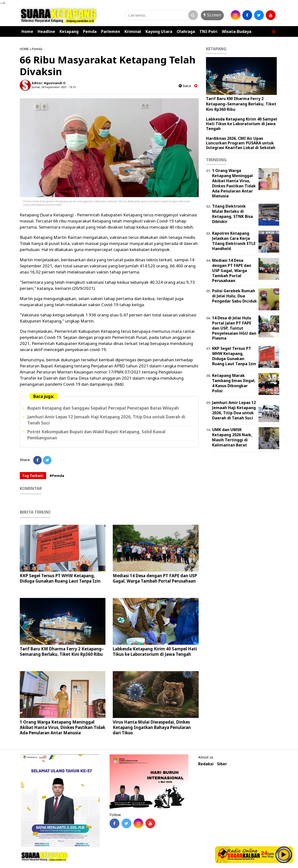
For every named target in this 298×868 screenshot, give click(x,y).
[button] (274, 30)
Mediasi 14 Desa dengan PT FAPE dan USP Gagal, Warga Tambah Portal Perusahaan (155, 578)
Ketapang (69, 31)
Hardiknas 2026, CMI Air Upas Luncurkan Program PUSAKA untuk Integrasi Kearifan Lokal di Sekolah (241, 143)
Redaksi (206, 764)
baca (185, 86)
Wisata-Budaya (237, 31)
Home (27, 31)
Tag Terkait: (33, 476)
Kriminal (133, 31)
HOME (24, 49)
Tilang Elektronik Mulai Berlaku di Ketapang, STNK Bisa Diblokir (232, 214)
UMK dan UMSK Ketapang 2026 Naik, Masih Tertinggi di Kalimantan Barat (232, 437)
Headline (46, 31)
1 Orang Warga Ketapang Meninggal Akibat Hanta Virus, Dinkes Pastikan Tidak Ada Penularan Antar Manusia (62, 727)
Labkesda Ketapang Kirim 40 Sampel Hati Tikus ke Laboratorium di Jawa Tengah (155, 651)
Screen (212, 15)
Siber (222, 764)
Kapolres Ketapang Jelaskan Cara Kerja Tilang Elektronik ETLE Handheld (234, 241)
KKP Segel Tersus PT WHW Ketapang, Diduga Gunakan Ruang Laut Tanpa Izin (60, 578)
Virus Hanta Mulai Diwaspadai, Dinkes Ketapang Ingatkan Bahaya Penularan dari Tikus (152, 727)
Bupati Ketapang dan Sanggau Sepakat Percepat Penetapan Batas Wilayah (103, 408)
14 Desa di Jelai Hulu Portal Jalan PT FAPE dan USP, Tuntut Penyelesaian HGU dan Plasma (234, 328)
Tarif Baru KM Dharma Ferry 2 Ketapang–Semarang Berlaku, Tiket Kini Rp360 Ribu (62, 651)
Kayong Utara (159, 31)
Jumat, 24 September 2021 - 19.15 (54, 87)
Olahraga (186, 31)
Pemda (90, 31)
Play (284, 855)
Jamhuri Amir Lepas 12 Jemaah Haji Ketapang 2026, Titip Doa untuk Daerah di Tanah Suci (234, 410)
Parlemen (111, 31)
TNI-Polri (208, 31)
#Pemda (57, 476)
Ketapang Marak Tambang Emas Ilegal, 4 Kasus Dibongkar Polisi (234, 383)
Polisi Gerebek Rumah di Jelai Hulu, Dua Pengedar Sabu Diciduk (235, 296)
